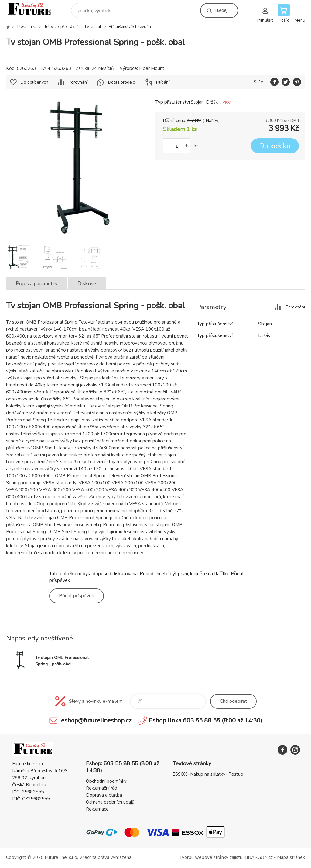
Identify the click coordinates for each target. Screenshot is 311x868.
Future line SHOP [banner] (33, 9)
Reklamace (97, 809)
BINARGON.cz (258, 857)
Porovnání (78, 82)
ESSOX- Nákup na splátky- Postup (208, 774)
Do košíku (275, 146)
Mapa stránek (291, 857)
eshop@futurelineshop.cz (96, 720)
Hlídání (163, 82)
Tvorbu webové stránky (204, 857)
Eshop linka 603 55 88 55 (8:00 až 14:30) (206, 720)
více (227, 102)
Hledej (221, 10)
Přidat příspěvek (77, 596)
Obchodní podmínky (106, 781)
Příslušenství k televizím (130, 27)
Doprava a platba (104, 795)
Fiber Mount (152, 68)
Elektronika (27, 27)
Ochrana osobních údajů (110, 802)
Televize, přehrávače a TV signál (73, 27)
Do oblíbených (34, 82)
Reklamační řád (102, 788)
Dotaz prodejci (122, 82)
